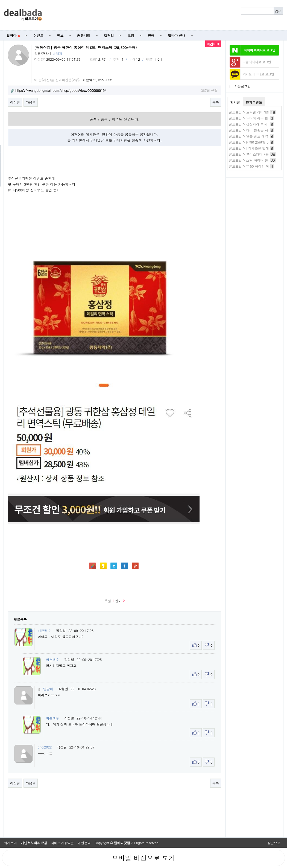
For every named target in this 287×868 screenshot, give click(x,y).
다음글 (31, 102)
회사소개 (10, 843)
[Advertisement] (166, 15)
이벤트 (39, 35)
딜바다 (13, 35)
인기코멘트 (254, 102)
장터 (151, 35)
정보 (60, 35)
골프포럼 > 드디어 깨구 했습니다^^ (255, 118)
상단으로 (274, 843)
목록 (216, 102)
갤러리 (109, 35)
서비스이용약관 (62, 843)
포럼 (131, 35)
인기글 (235, 102)
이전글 (15, 102)
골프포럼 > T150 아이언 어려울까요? (257, 166)
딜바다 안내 (177, 35)
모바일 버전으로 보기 (143, 858)
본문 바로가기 (0, 0)
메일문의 (84, 843)
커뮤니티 (84, 35)
